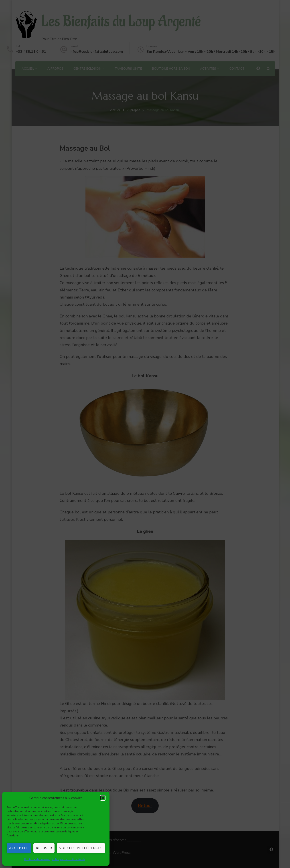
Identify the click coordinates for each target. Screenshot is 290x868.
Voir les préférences (81, 848)
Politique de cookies (37, 859)
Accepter (19, 848)
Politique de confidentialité (69, 859)
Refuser (44, 848)
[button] (103, 798)
